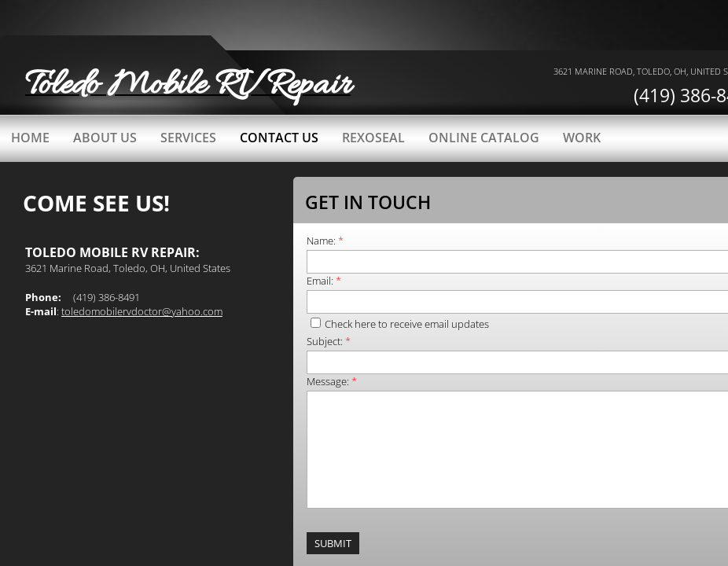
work (582, 138)
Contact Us (279, 138)
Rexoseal (373, 138)
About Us (105, 138)
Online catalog (484, 138)
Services (188, 138)
